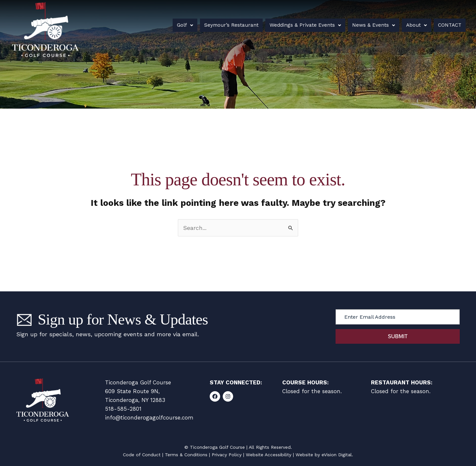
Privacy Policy (227, 455)
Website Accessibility (269, 455)
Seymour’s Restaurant (228, 25)
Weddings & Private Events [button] (300, 25)
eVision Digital (337, 455)
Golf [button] (184, 25)
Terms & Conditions (186, 455)
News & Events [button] (367, 25)
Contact (445, 25)
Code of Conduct (142, 455)
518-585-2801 (123, 409)
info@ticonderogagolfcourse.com (149, 418)
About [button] (408, 25)
